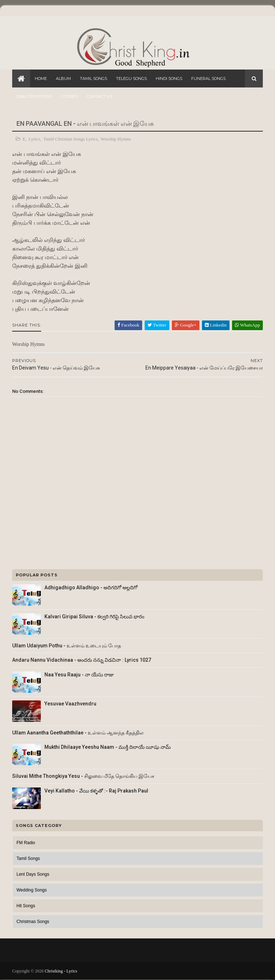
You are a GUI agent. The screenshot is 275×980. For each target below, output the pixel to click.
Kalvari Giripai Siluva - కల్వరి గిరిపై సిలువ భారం (94, 617)
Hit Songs (26, 906)
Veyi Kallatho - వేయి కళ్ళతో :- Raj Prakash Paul (96, 791)
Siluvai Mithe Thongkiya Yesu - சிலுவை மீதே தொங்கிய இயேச (83, 776)
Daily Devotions (34, 96)
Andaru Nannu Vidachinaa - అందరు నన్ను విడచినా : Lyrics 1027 (82, 660)
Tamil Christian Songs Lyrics (71, 139)
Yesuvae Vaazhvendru (70, 704)
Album (63, 79)
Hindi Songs (169, 79)
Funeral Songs (208, 79)
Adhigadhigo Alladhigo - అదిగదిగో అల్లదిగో (91, 587)
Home (41, 79)
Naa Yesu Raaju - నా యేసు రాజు (79, 675)
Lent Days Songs (33, 874)
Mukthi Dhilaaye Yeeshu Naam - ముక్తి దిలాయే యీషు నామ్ (108, 747)
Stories (69, 96)
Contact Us (100, 96)
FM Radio (26, 843)
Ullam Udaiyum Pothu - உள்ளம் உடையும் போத (67, 646)
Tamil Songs (93, 79)
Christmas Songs (33, 922)
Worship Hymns (116, 139)
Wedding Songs (32, 890)
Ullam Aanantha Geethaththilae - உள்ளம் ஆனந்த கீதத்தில (78, 733)
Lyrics (35, 139)
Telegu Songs (131, 79)
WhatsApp (247, 325)
